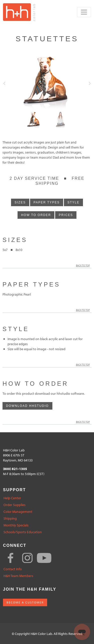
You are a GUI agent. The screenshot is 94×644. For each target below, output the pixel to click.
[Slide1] (60, 120)
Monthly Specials (16, 525)
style (73, 202)
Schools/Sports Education (23, 532)
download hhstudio (27, 406)
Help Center (12, 498)
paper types (47, 202)
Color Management (18, 512)
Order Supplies (15, 505)
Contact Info (13, 569)
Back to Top (84, 265)
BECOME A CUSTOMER (25, 602)
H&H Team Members (18, 576)
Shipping (10, 518)
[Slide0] (34, 120)
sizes (20, 202)
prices (66, 215)
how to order (36, 215)
